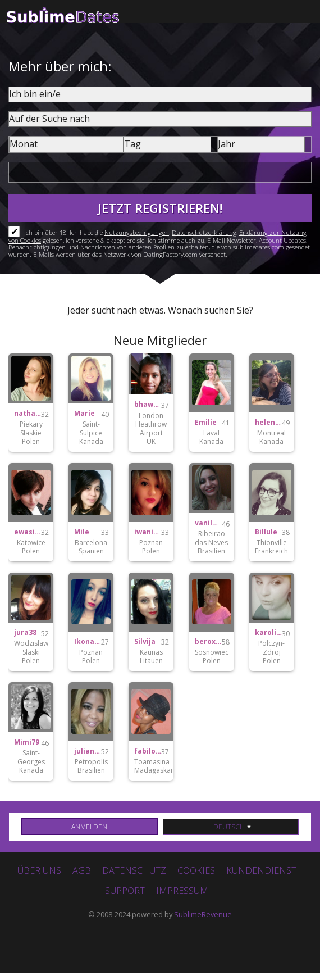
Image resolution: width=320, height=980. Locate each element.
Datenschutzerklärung (204, 232)
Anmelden (89, 827)
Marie (84, 414)
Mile (82, 532)
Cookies (196, 870)
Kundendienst (261, 870)
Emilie (206, 423)
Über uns (39, 870)
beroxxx (208, 642)
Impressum (182, 891)
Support (125, 891)
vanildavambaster (208, 523)
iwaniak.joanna (148, 532)
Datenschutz (134, 870)
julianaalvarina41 (88, 751)
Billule (266, 532)
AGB (82, 870)
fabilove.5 (148, 751)
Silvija (145, 642)
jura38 (25, 633)
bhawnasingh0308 (148, 405)
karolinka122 (268, 633)
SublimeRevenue (203, 914)
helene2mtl (268, 423)
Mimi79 (27, 742)
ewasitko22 (28, 532)
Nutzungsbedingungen (137, 232)
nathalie (28, 414)
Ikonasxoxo (88, 642)
